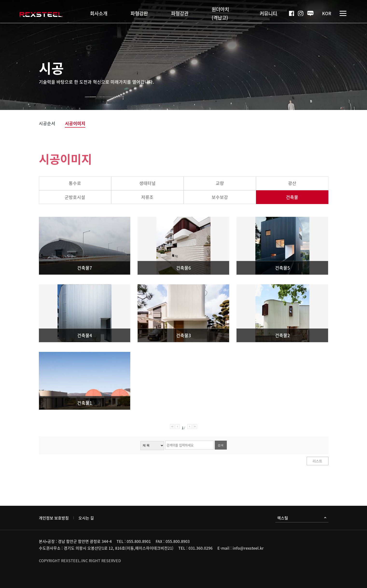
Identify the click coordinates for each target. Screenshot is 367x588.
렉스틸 (302, 518)
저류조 (147, 197)
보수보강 (220, 197)
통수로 (75, 183)
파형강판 (139, 13)
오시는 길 (86, 518)
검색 (221, 445)
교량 (220, 183)
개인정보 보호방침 (54, 518)
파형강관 (180, 13)
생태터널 (147, 183)
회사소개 (99, 13)
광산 (292, 183)
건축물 (292, 197)
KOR (327, 13)
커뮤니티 (268, 13)
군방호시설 (75, 197)
